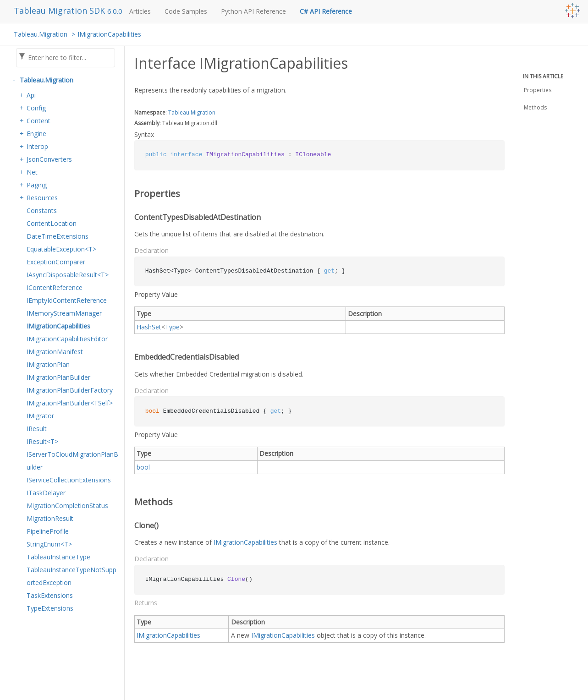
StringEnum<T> (49, 544)
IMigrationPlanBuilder (58, 377)
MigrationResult (50, 518)
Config (36, 108)
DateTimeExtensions (58, 236)
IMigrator (40, 416)
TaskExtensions (50, 595)
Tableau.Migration (41, 34)
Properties (538, 90)
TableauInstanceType (58, 557)
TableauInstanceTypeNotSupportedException (71, 576)
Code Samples (186, 11)
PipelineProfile (48, 531)
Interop (37, 146)
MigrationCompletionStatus (67, 506)
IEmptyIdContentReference (67, 300)
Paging (37, 185)
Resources (42, 198)
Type (172, 327)
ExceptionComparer (56, 262)
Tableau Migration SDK (60, 11)
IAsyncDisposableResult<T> (68, 275)
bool (143, 467)
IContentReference (55, 287)
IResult (37, 429)
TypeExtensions (50, 608)
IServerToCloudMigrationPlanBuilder (72, 461)
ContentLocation (52, 223)
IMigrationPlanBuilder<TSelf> (70, 403)
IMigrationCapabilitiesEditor (67, 339)
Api (31, 95)
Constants (42, 211)
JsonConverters (49, 159)
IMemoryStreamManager (64, 313)
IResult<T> (42, 441)
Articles (140, 11)
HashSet (149, 327)
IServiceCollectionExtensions (69, 480)
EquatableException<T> (61, 249)
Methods (535, 107)
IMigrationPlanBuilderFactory (70, 390)
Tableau (179, 112)
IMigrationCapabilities (109, 34)
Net (32, 172)
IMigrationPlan (48, 364)
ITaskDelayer (46, 493)
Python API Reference (253, 11)
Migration (203, 112)
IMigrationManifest (55, 352)
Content (38, 121)
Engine (36, 134)
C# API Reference (326, 11)
